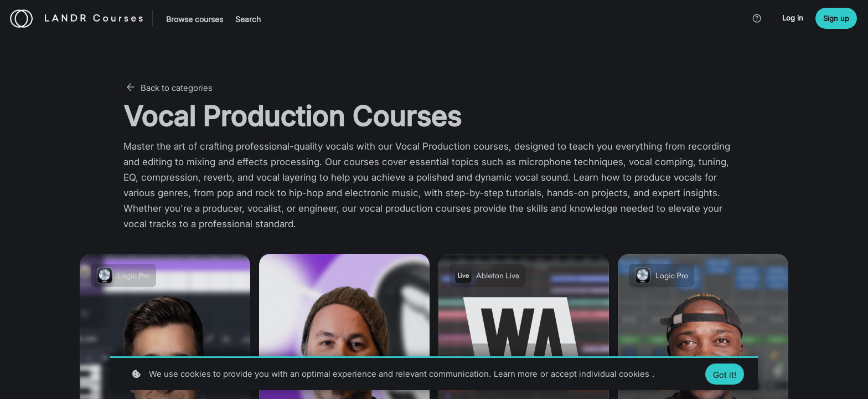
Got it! (725, 375)
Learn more (516, 374)
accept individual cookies (600, 374)
